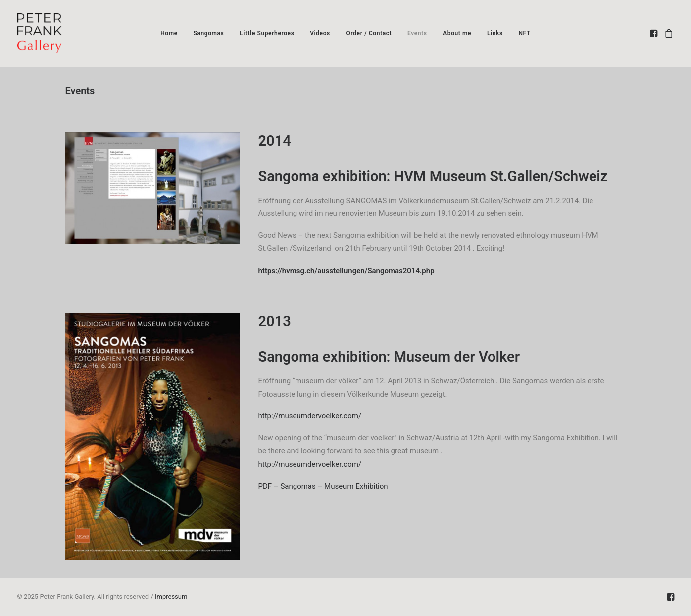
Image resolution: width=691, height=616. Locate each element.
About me (457, 33)
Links (495, 33)
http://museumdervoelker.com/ (314, 416)
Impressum (171, 596)
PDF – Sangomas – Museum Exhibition (323, 486)
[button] (654, 33)
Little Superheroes (267, 33)
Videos (320, 33)
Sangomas (208, 33)
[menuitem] (169, 33)
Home (169, 33)
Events (417, 33)
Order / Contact (369, 33)
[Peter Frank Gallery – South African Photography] (40, 33)
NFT (524, 33)
